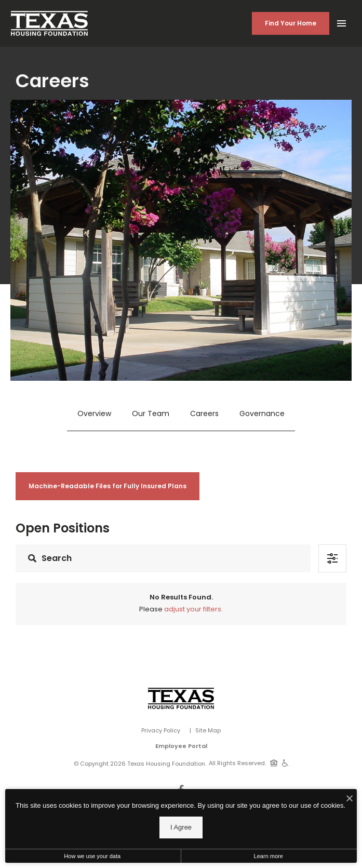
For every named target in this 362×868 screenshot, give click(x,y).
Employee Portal (181, 746)
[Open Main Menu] (341, 21)
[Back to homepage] (49, 23)
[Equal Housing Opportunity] (274, 763)
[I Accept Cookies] (350, 799)
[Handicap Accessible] (285, 763)
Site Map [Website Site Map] (208, 730)
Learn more (269, 856)
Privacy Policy (161, 730)
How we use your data (92, 856)
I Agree (181, 827)
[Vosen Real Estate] (181, 698)
